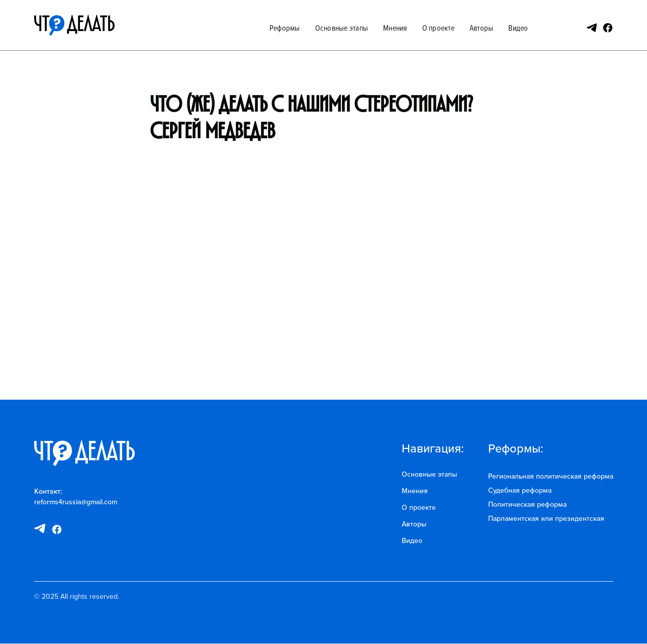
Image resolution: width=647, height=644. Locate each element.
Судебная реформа (520, 490)
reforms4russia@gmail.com (76, 502)
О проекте (438, 28)
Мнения (395, 28)
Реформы (285, 28)
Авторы (482, 28)
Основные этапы (342, 28)
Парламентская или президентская (546, 518)
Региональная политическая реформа (551, 476)
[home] (74, 25)
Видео (518, 28)
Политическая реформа (527, 504)
